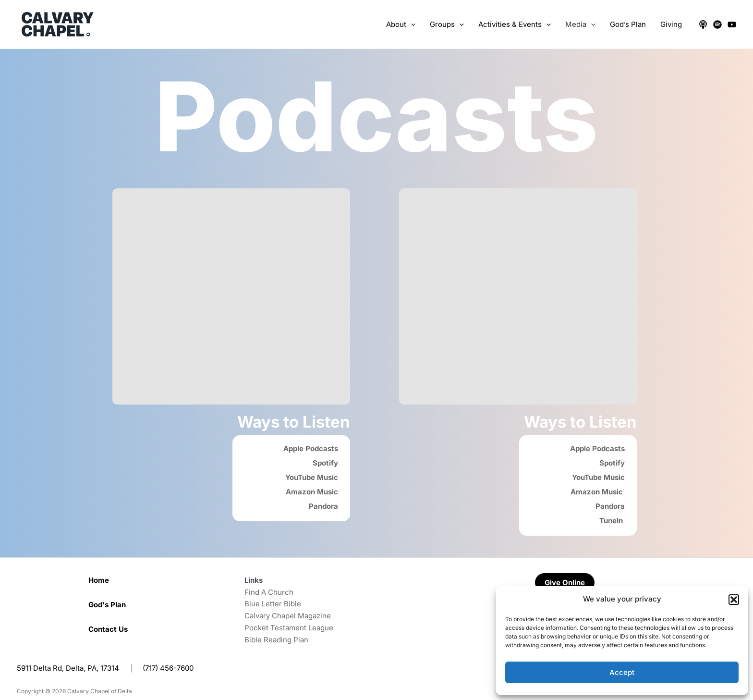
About (401, 25)
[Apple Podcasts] (703, 25)
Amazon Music (312, 492)
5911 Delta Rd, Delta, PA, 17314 (68, 668)
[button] (734, 600)
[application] (411, 25)
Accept (622, 672)
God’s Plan (628, 24)
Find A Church (269, 592)
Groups (447, 25)
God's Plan (107, 605)
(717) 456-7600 (168, 668)
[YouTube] (732, 25)
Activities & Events (515, 25)
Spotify (325, 463)
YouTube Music (312, 477)
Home (99, 580)
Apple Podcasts (311, 448)
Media (580, 25)
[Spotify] (717, 25)
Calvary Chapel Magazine (288, 616)
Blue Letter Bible (273, 604)
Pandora (323, 506)
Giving (671, 24)
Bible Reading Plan (276, 640)
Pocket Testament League (289, 628)
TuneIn (612, 521)
